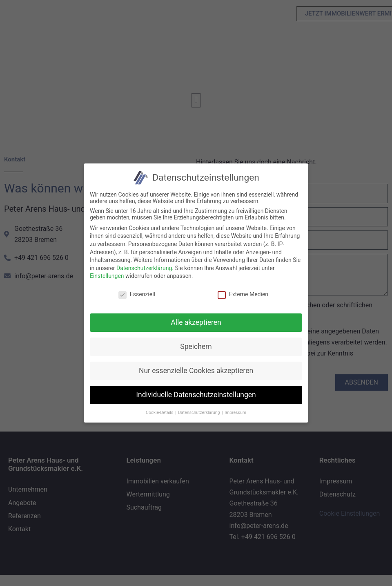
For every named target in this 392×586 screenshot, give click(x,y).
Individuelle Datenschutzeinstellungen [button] (194, 395)
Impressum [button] (233, 413)
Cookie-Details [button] (158, 413)
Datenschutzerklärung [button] (197, 413)
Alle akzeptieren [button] (194, 322)
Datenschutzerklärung (142, 268)
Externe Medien (241, 294)
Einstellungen (105, 276)
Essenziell (134, 294)
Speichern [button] (194, 347)
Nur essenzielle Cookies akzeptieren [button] (194, 371)
